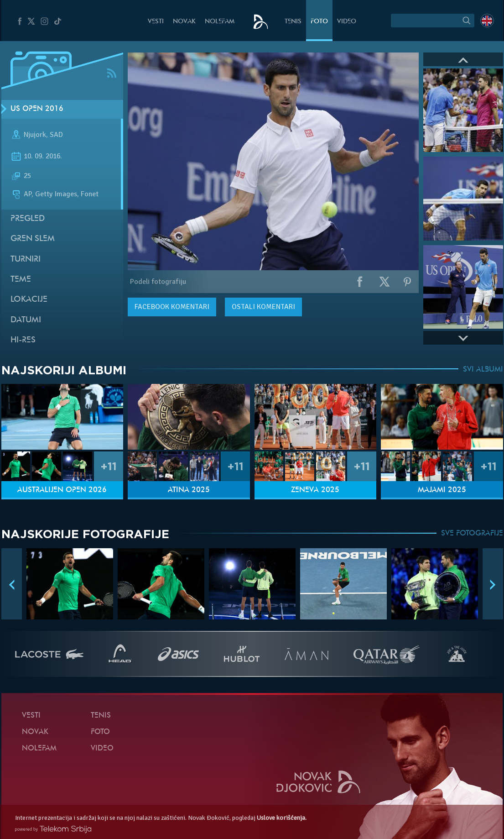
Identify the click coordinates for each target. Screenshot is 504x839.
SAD (56, 135)
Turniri (26, 260)
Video (347, 22)
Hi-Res (23, 340)
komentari (172, 307)
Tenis (293, 22)
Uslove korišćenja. (282, 818)
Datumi (26, 320)
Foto (319, 22)
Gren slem (33, 239)
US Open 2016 (37, 109)
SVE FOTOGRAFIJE (472, 534)
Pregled (28, 219)
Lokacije (29, 300)
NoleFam (220, 22)
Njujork (35, 135)
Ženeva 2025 (315, 490)
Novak (184, 22)
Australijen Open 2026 (62, 490)
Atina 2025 (189, 490)
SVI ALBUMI (483, 370)
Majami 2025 (442, 490)
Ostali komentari (263, 307)
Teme (21, 280)
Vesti (156, 22)
